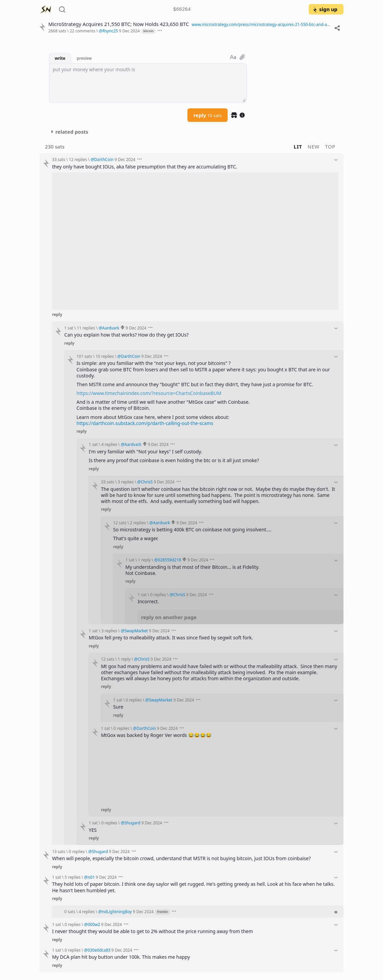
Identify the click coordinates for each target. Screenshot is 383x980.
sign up (325, 9)
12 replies (78, 159)
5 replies (72, 877)
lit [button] (298, 147)
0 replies (158, 594)
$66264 (182, 10)
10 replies (105, 356)
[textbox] (148, 83)
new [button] (314, 147)
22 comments (82, 31)
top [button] (330, 147)
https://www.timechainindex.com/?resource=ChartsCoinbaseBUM (149, 393)
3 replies (126, 482)
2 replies (138, 523)
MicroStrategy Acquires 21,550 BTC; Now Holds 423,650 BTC (119, 24)
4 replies (109, 444)
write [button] (60, 58)
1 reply (144, 560)
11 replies (86, 328)
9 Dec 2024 (129, 31)
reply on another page (169, 617)
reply (208, 115)
